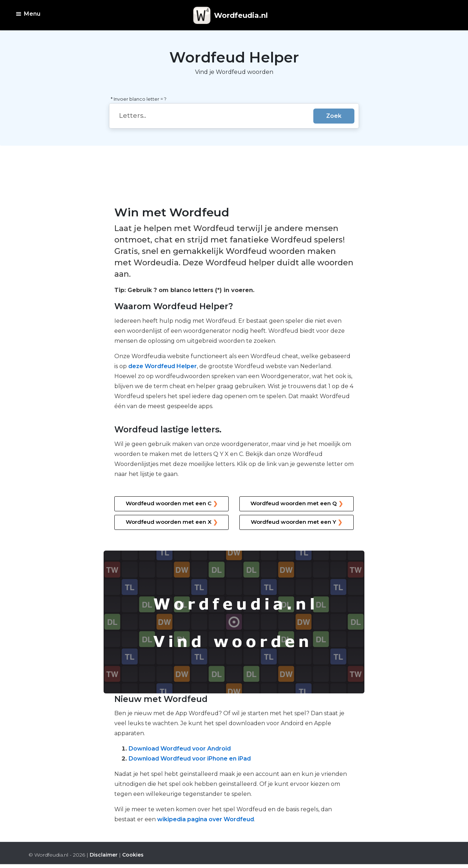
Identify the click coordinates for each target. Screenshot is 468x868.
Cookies (133, 855)
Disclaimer (104, 855)
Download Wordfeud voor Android (180, 749)
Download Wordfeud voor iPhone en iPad (190, 759)
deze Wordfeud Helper (163, 366)
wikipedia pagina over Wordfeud (206, 819)
